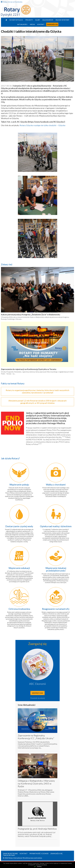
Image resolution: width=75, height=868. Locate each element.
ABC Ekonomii (38, 684)
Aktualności (22, 24)
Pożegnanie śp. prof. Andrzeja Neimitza (37, 829)
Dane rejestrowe (10, 853)
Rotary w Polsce (16, 20)
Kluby (38, 20)
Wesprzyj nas (37, 693)
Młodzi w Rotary (62, 20)
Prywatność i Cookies (39, 853)
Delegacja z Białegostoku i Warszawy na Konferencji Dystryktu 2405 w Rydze (36, 784)
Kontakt (41, 24)
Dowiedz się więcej (38, 698)
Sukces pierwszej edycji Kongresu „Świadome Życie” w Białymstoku (31, 314)
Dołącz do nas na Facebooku (12, 2)
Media (32, 24)
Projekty (29, 20)
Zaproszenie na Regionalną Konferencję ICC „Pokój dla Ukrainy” (36, 737)
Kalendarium (48, 20)
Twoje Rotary (9, 855)
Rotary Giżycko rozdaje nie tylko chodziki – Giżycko (43, 125)
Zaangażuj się (52, 24)
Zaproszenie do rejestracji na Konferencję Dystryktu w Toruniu (29, 369)
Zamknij (39, 866)
